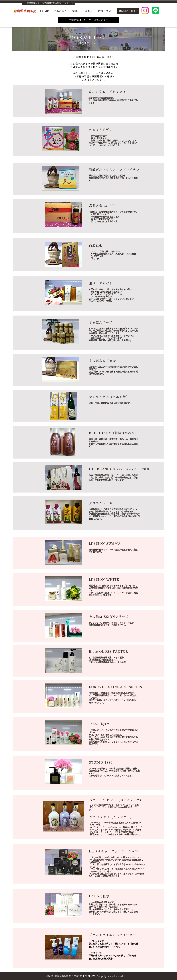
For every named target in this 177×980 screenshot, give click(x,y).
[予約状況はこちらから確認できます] (89, 20)
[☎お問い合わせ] (128, 11)
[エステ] (89, 11)
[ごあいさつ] (60, 11)
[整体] (75, 11)
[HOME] (44, 11)
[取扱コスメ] (105, 11)
